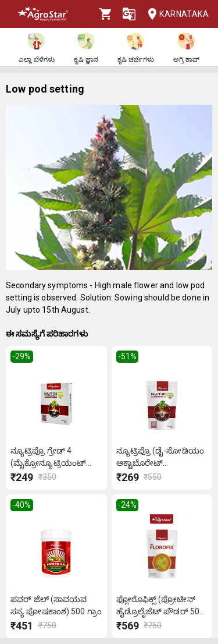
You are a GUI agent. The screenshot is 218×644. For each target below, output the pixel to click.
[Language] (129, 14)
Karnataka (175, 14)
